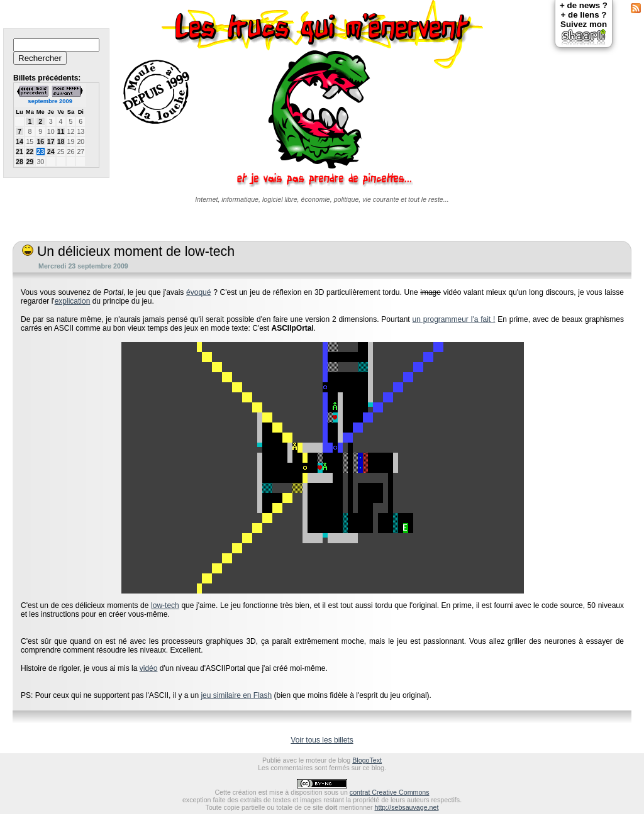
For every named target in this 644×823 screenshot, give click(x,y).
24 (51, 152)
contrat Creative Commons (390, 792)
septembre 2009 (50, 101)
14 (19, 141)
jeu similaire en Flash (236, 695)
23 (40, 152)
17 (51, 141)
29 (30, 162)
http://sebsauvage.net (407, 807)
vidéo (149, 668)
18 (61, 141)
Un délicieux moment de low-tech (128, 251)
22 (30, 152)
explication (73, 301)
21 (19, 152)
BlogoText (367, 760)
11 (61, 131)
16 (40, 141)
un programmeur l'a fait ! (454, 319)
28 (19, 162)
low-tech (165, 605)
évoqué (198, 292)
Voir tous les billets (322, 740)
